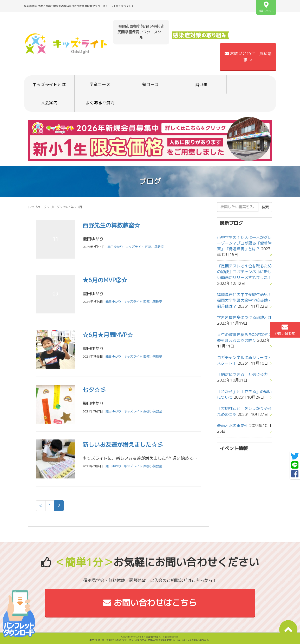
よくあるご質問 (100, 103)
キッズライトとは (49, 84)
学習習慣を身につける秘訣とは (244, 317)
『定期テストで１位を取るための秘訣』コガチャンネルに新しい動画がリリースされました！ (244, 272)
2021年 (68, 207)
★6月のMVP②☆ (105, 280)
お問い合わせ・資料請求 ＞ (248, 57)
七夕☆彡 (94, 390)
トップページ (37, 207)
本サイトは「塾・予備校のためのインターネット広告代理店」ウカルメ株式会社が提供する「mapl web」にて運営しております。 (150, 640)
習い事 (201, 84)
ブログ (55, 207)
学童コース (100, 84)
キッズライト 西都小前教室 (145, 247)
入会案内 (49, 103)
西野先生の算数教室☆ (111, 225)
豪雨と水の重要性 (233, 426)
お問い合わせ (285, 330)
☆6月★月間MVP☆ (108, 335)
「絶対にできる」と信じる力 (242, 374)
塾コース (151, 84)
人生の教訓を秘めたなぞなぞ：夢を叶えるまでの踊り (244, 337)
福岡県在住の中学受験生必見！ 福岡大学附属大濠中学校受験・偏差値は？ (246, 300)
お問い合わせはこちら (150, 603)
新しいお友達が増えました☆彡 (123, 445)
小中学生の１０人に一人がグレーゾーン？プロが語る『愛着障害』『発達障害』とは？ (244, 243)
